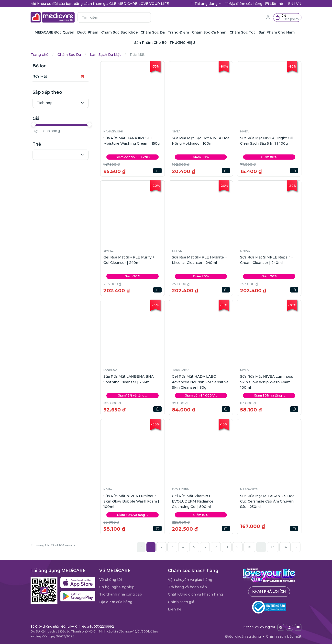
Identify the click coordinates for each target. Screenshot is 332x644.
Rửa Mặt (40, 76)
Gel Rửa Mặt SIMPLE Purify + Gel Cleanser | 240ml (129, 260)
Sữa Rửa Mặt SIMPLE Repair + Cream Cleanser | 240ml (267, 260)
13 (273, 547)
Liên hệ (175, 609)
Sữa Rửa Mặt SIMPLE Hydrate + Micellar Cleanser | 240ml (199, 260)
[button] (287, 18)
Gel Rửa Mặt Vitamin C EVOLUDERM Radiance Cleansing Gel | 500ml (193, 501)
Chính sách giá (181, 602)
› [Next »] (296, 547)
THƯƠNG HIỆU (182, 43)
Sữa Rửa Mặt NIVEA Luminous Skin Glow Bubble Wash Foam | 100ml (131, 501)
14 (285, 547)
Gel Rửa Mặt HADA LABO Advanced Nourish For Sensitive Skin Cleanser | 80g (200, 382)
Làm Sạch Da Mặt (105, 55)
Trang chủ (39, 55)
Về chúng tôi (111, 580)
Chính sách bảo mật (284, 636)
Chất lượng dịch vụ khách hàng (195, 594)
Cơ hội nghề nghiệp (117, 587)
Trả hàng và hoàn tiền (187, 587)
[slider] (33, 125)
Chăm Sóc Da (69, 55)
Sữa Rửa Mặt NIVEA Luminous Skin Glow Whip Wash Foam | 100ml (267, 382)
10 (249, 547)
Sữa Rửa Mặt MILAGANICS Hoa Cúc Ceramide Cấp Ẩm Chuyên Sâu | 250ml (267, 501)
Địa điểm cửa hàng (116, 602)
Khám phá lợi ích (269, 591)
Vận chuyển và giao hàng (190, 580)
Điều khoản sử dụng (243, 636)
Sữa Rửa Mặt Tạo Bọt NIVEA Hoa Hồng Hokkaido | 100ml (201, 141)
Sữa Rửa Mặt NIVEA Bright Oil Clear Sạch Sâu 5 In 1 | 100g (266, 141)
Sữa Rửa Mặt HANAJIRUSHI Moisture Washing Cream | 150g (132, 141)
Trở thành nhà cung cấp (121, 594)
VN (299, 4)
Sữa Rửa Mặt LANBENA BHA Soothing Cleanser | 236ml (128, 379)
